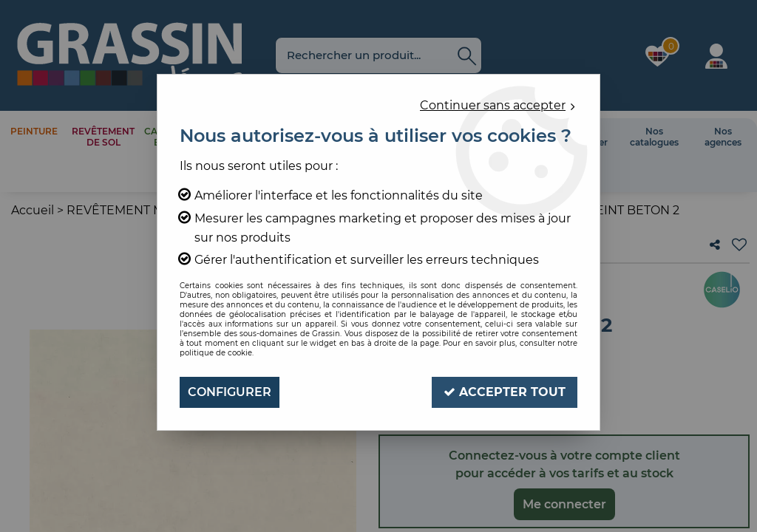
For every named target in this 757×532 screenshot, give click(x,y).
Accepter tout (505, 392)
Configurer (230, 392)
